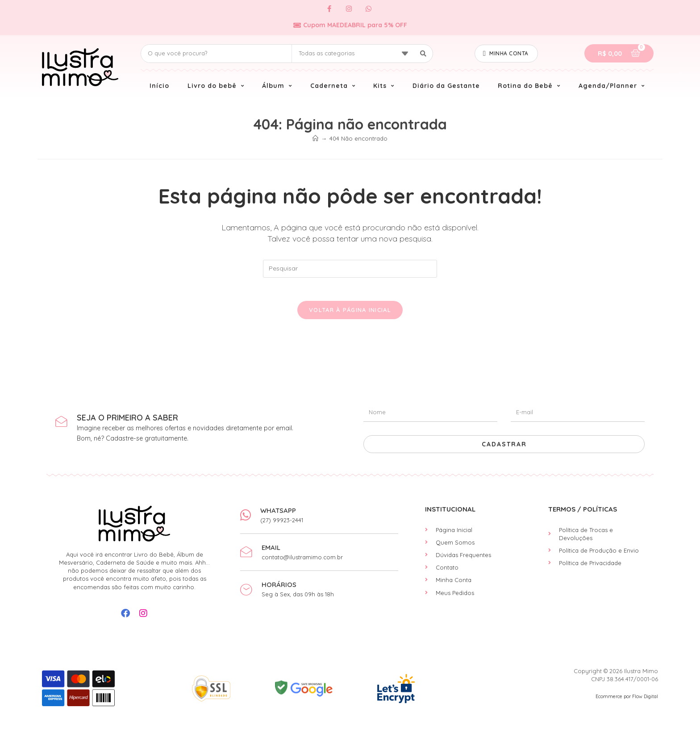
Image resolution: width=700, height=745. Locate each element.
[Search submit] (423, 54)
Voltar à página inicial (350, 313)
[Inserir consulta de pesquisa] (350, 269)
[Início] (315, 138)
